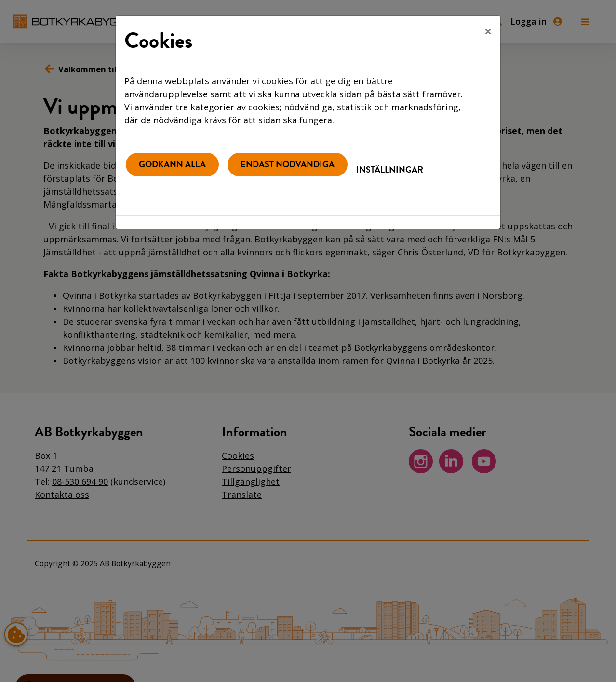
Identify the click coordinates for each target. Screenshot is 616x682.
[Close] (488, 31)
